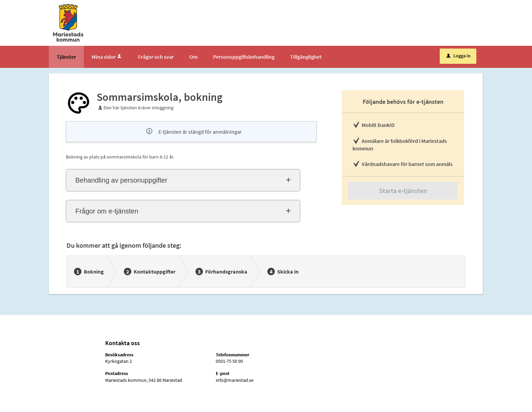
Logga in (459, 56)
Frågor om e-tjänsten (107, 211)
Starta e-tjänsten (403, 191)
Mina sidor (107, 57)
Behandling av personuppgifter (121, 180)
